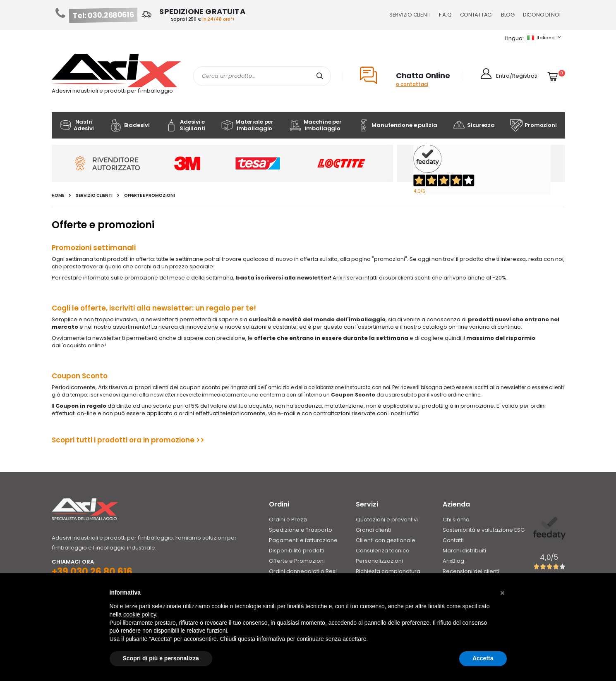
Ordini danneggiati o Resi (303, 571)
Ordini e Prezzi (288, 520)
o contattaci (412, 84)
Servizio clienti (94, 196)
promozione (173, 440)
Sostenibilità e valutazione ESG (484, 530)
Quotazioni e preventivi (387, 520)
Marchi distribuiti (464, 551)
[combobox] (262, 76)
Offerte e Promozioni (297, 561)
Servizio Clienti (410, 15)
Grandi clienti (373, 530)
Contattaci (476, 15)
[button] (503, 593)
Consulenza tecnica (383, 551)
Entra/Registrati (517, 76)
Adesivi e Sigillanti (185, 125)
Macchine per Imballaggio (315, 125)
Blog (508, 15)
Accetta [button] (483, 658)
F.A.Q (445, 15)
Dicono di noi (542, 15)
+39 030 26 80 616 (92, 572)
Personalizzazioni (379, 561)
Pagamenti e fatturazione (303, 540)
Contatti (453, 540)
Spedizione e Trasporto (301, 530)
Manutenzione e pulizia (397, 125)
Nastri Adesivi (77, 125)
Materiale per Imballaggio (247, 125)
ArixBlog (453, 561)
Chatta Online (423, 75)
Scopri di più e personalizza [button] (161, 658)
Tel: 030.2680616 (103, 15)
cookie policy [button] (140, 614)
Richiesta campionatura (388, 571)
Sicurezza (474, 125)
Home (58, 196)
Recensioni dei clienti (471, 571)
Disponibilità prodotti (297, 551)
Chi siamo (456, 520)
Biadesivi (130, 125)
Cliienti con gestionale (386, 540)
